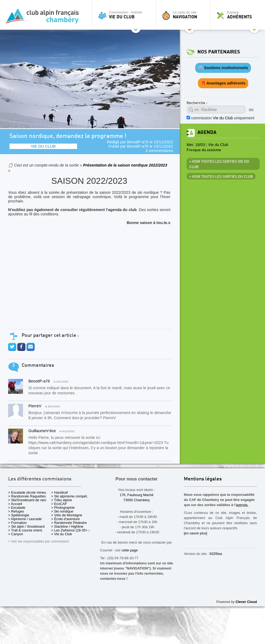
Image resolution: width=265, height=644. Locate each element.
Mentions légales (203, 479)
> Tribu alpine (62, 500)
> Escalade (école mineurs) (29, 492)
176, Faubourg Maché (136, 495)
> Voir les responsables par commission (39, 541)
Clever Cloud (246, 602)
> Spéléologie (19, 515)
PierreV (35, 406)
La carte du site (184, 15)
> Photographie (63, 508)
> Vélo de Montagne (67, 515)
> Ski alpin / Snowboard (26, 526)
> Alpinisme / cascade (25, 519)
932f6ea (216, 554)
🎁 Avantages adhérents (223, 83)
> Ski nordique (62, 511)
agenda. (242, 505)
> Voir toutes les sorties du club (221, 177)
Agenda (207, 132)
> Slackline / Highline (67, 526)
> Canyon (16, 534)
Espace (239, 15)
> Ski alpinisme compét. (69, 496)
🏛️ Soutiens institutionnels (223, 68)
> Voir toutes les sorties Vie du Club (219, 164)
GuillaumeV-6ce (42, 431)
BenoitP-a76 (138, 142)
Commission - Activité (125, 15)
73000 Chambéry (137, 500)
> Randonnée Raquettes (27, 496)
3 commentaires (159, 151)
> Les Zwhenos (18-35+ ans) (73, 530)
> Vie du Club (62, 534)
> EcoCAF (59, 504)
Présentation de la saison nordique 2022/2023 (125, 165)
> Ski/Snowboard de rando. (29, 500)
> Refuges (16, 511)
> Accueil (15, 504)
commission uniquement (223, 118)
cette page (130, 550)
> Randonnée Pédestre (69, 523)
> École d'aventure (65, 519)
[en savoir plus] (196, 533)
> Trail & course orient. (25, 530)
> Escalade (17, 508)
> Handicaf (59, 492)
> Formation (17, 523)
